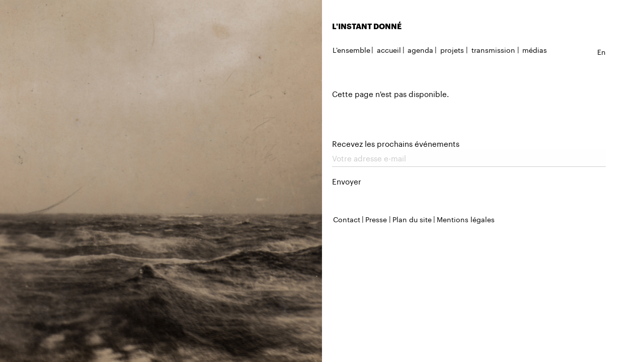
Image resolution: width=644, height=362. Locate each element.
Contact (347, 219)
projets (452, 49)
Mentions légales (466, 219)
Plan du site (412, 219)
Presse (376, 219)
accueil (389, 49)
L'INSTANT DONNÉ (367, 26)
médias (535, 49)
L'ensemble (351, 49)
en (601, 51)
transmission (493, 49)
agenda (420, 49)
